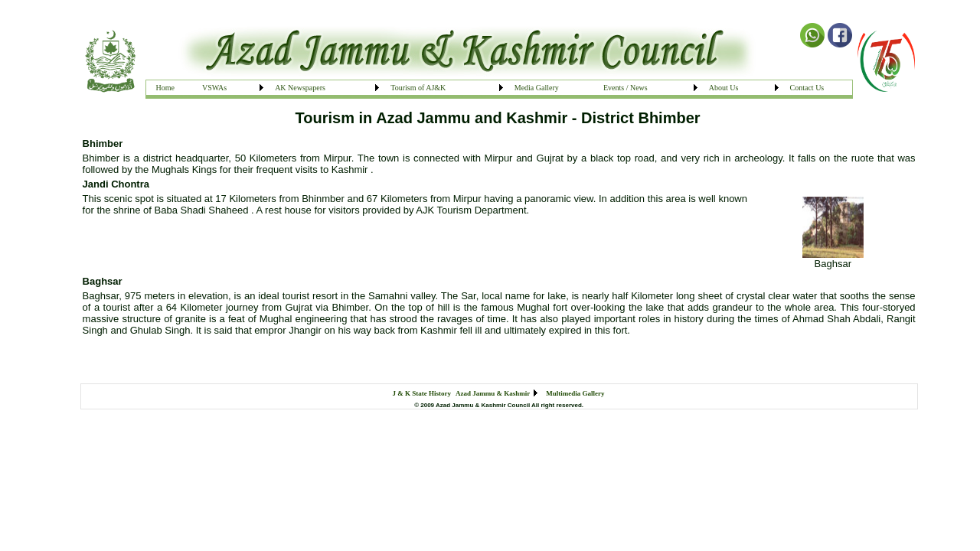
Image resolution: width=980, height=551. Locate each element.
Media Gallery (537, 88)
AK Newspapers (300, 88)
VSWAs (214, 88)
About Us (724, 88)
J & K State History (422, 393)
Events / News (626, 88)
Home (165, 88)
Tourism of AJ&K (418, 88)
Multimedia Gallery (575, 393)
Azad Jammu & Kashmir (493, 393)
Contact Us (807, 88)
